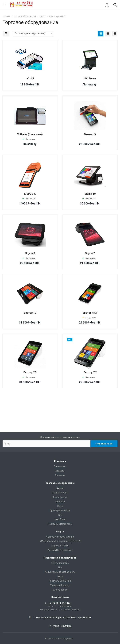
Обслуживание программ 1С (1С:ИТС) (60, 541)
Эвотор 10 (30, 313)
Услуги (60, 531)
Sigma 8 (30, 253)
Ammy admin (60, 590)
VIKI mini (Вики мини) (30, 134)
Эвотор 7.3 (30, 372)
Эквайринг (60, 519)
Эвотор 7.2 (90, 372)
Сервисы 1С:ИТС (60, 546)
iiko (60, 567)
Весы (60, 506)
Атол (60, 576)
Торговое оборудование (60, 483)
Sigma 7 (90, 253)
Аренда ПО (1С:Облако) (60, 550)
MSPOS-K (30, 194)
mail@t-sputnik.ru (62, 626)
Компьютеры (60, 497)
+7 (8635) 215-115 (59, 603)
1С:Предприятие (60, 563)
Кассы (60, 488)
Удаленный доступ (60, 585)
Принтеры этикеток (60, 510)
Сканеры (60, 502)
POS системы (60, 493)
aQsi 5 (30, 79)
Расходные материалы (60, 524)
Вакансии (60, 475)
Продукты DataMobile (60, 581)
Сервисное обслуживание (60, 537)
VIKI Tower (90, 79)
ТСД (60, 515)
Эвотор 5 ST (90, 313)
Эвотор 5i (90, 134)
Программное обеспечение (60, 558)
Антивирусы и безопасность (60, 572)
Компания (60, 461)
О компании (60, 466)
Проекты (60, 471)
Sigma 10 (90, 194)
